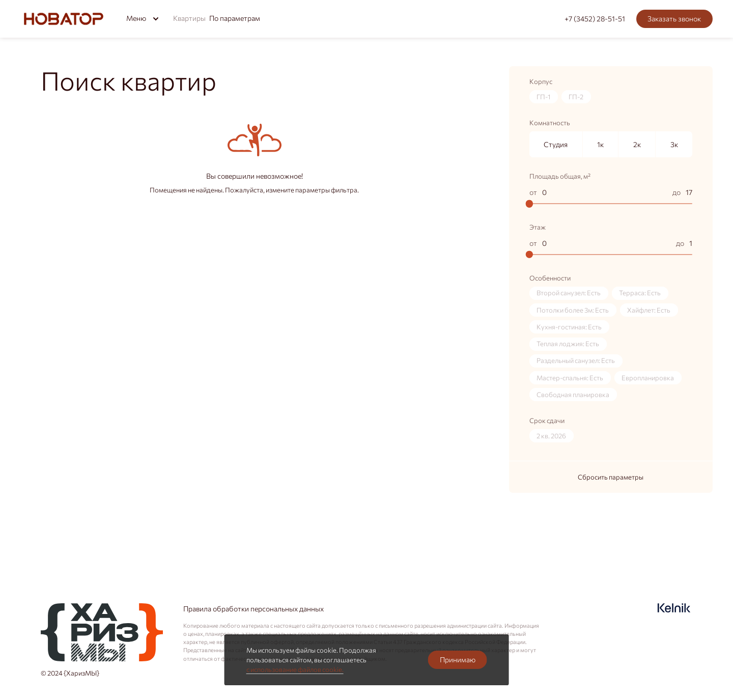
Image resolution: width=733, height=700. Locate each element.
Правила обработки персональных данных (253, 608)
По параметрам (235, 18)
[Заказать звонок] (674, 19)
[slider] (529, 204)
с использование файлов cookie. (295, 669)
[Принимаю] (457, 660)
